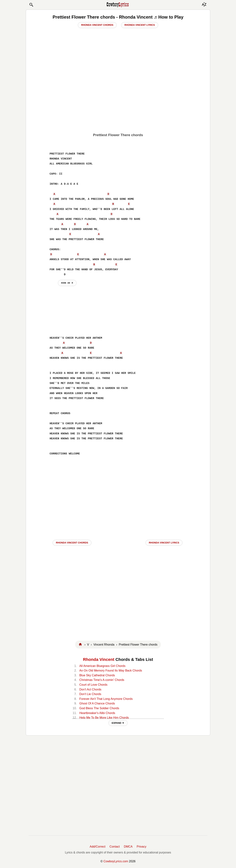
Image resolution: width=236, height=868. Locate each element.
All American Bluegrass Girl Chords (102, 666)
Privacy (141, 847)
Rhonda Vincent (99, 659)
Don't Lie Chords (90, 694)
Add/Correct (97, 847)
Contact (115, 847)
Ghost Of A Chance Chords (97, 703)
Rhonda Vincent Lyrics (140, 25)
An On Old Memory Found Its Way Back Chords (111, 671)
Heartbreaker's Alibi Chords (97, 713)
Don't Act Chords (90, 689)
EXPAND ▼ (118, 723)
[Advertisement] (118, 104)
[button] (31, 5)
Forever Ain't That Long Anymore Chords (106, 699)
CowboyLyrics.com (116, 861)
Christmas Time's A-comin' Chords (102, 680)
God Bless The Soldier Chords (99, 708)
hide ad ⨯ (67, 283)
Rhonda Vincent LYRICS (164, 543)
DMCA (128, 847)
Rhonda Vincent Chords (97, 25)
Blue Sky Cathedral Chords (97, 675)
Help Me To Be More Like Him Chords (104, 718)
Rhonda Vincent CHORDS (72, 543)
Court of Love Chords (93, 685)
